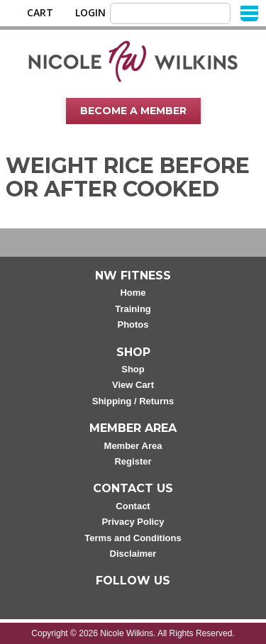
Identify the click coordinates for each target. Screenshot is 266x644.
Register (133, 461)
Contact (133, 506)
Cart (40, 13)
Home (133, 293)
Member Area (133, 446)
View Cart (133, 385)
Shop (133, 369)
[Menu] (249, 12)
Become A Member (133, 111)
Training (133, 309)
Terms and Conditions (133, 538)
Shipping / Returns (133, 401)
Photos (133, 324)
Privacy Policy (133, 522)
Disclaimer (133, 554)
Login (90, 13)
